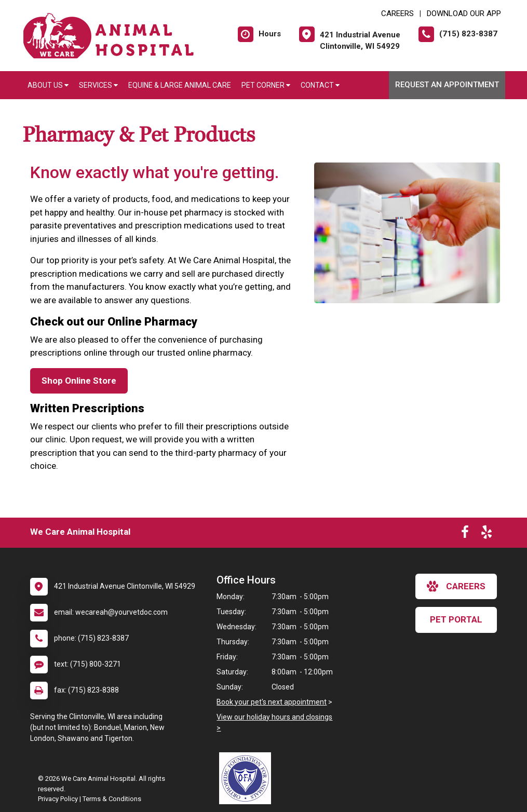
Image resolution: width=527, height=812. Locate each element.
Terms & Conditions (112, 799)
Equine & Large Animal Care (180, 85)
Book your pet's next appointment (272, 702)
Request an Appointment (447, 85)
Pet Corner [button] (266, 85)
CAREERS (397, 13)
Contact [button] (320, 85)
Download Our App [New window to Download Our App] (464, 13)
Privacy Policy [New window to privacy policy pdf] (58, 799)
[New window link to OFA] (248, 778)
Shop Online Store (79, 381)
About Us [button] (48, 85)
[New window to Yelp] (487, 534)
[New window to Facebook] (465, 534)
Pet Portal (456, 619)
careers (456, 586)
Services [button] (98, 85)
